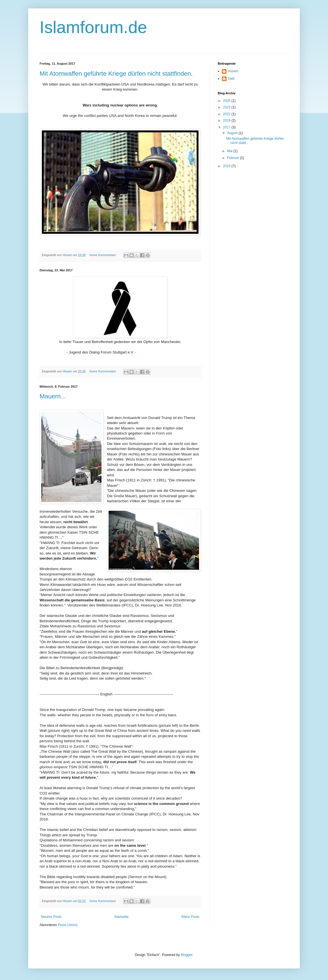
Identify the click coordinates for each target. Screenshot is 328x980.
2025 (227, 101)
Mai (230, 151)
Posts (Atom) (68, 925)
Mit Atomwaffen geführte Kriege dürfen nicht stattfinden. (116, 74)
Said (231, 78)
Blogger (186, 955)
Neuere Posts (51, 917)
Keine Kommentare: (103, 255)
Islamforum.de (93, 27)
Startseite (121, 917)
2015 (227, 166)
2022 (227, 114)
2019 (227, 121)
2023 (227, 107)
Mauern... (53, 396)
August (233, 133)
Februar (233, 158)
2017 (227, 127)
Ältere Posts (190, 917)
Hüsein (233, 71)
